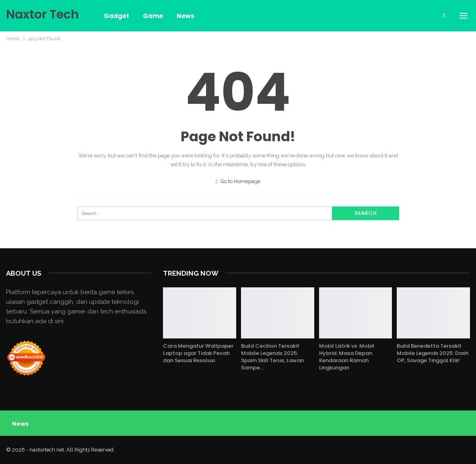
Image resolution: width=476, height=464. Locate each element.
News (185, 16)
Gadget (116, 16)
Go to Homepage (238, 181)
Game (153, 16)
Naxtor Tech (42, 14)
